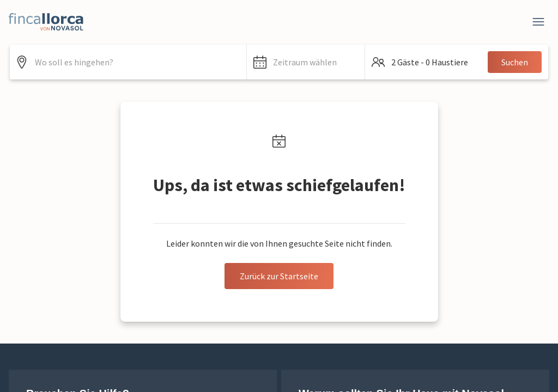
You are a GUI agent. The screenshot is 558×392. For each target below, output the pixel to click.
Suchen (515, 62)
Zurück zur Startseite (279, 276)
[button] (306, 62)
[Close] (538, 22)
